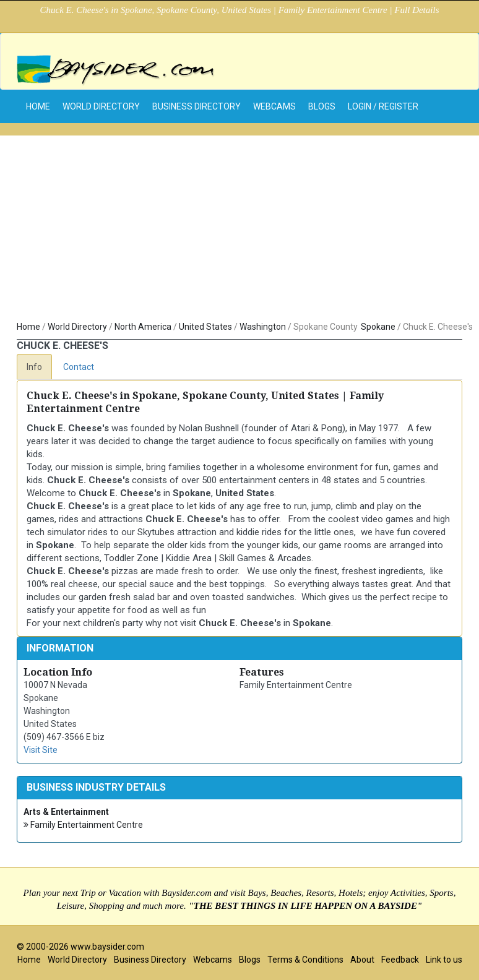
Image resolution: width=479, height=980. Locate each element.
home (38, 106)
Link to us (444, 960)
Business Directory (196, 106)
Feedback (400, 960)
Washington (263, 327)
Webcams (274, 106)
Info (34, 367)
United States (205, 327)
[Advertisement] (239, 222)
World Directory (101, 106)
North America (143, 327)
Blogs (322, 106)
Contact (79, 367)
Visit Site (41, 750)
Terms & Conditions (305, 960)
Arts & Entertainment (66, 812)
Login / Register (383, 106)
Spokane (378, 327)
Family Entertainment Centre (83, 825)
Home (28, 327)
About (362, 960)
